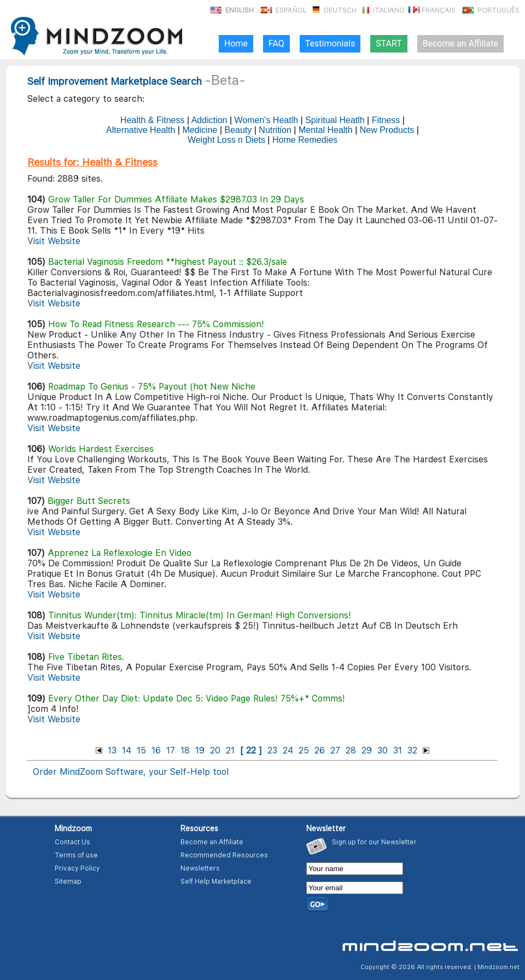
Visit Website (54, 241)
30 (383, 750)
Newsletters (200, 868)
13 (112, 750)
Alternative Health (141, 130)
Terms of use (76, 855)
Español (283, 10)
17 (171, 750)
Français (431, 10)
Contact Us (72, 842)
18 (185, 750)
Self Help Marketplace (216, 882)
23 (272, 750)
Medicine (200, 130)
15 (141, 750)
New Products (387, 130)
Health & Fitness (152, 120)
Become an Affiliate (212, 842)
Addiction (209, 120)
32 (412, 750)
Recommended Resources (224, 855)
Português (490, 10)
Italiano (381, 10)
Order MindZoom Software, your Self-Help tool (131, 772)
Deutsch (332, 10)
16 (156, 750)
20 (215, 750)
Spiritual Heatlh (335, 120)
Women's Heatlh (267, 120)
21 (230, 750)
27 (335, 750)
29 (367, 750)
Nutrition (275, 130)
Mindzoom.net (498, 967)
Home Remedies (305, 140)
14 (127, 750)
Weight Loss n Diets (226, 140)
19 (200, 750)
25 (304, 750)
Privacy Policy (77, 868)
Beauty (238, 130)
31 (398, 750)
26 (320, 750)
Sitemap (68, 882)
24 (288, 750)
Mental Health (326, 130)
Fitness (386, 120)
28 (351, 750)
